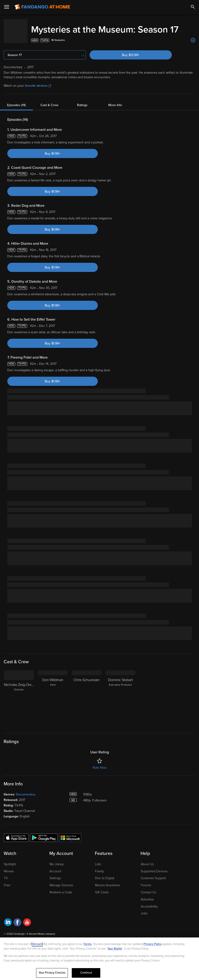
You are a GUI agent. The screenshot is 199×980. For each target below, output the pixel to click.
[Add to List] (193, 48)
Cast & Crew (49, 112)
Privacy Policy (153, 944)
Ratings (82, 112)
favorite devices (38, 93)
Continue (86, 973)
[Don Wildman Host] (53, 706)
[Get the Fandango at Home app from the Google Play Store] (44, 845)
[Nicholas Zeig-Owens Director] (19, 706)
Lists (98, 871)
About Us (147, 871)
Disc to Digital (105, 885)
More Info (115, 112)
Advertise (147, 907)
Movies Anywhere (107, 893)
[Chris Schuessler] (87, 706)
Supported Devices (154, 879)
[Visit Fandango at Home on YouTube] (27, 930)
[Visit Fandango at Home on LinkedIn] (8, 930)
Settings (55, 885)
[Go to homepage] (42, 7)
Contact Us (148, 900)
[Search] (193, 7)
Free (7, 893)
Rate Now (100, 775)
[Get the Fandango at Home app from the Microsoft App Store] (70, 845)
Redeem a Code (61, 900)
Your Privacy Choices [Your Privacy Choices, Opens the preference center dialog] (52, 973)
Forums (146, 893)
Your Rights (115, 949)
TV (6, 885)
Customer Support (153, 885)
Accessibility (149, 914)
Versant (37, 944)
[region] (99, 959)
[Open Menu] (7, 7)
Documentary (26, 802)
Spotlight (10, 871)
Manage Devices (61, 893)
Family (99, 879)
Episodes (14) (16, 112)
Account (55, 879)
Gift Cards (102, 900)
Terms (88, 944)
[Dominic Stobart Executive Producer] (120, 706)
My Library (57, 871)
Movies (9, 879)
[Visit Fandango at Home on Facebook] (17, 930)
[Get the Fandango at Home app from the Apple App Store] (16, 845)
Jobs (144, 921)
